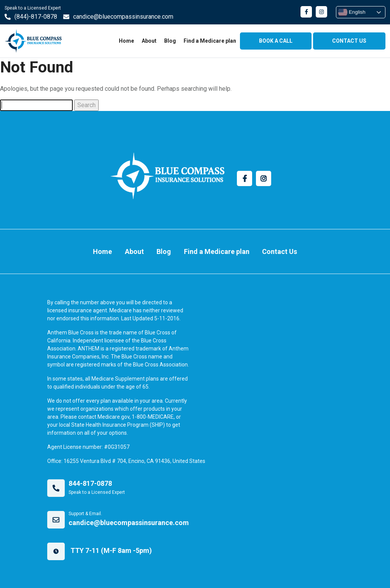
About (149, 41)
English (352, 12)
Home (126, 41)
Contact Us (280, 251)
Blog (170, 41)
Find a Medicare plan (210, 41)
